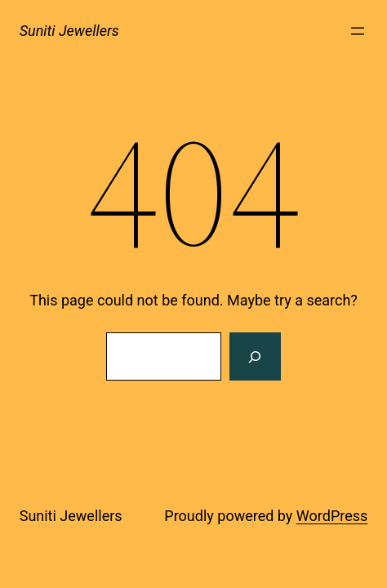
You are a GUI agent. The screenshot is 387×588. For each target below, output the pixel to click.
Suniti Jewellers (69, 31)
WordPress (332, 516)
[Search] (255, 357)
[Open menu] (358, 31)
